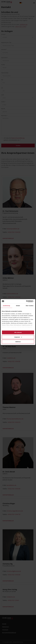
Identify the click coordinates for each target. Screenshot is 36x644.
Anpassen (18, 337)
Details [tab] (18, 306)
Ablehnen (18, 342)
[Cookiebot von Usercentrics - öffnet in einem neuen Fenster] (27, 301)
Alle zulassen (18, 332)
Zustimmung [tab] (6, 306)
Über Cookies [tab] (30, 306)
